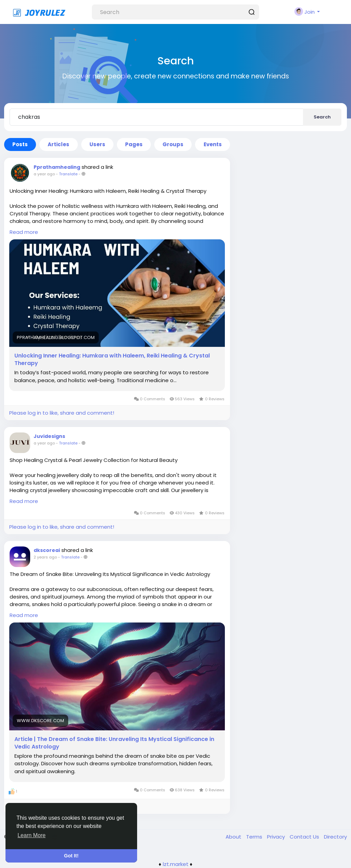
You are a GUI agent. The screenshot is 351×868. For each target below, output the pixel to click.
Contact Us (305, 837)
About (234, 837)
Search (322, 117)
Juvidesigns (49, 436)
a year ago (44, 174)
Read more (24, 232)
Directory (335, 837)
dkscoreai (47, 550)
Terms (255, 837)
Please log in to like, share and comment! (62, 413)
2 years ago (45, 557)
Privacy (277, 837)
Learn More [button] (32, 835)
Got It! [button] (71, 856)
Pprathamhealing (57, 167)
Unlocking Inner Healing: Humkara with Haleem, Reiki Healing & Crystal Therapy (112, 360)
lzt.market (176, 864)
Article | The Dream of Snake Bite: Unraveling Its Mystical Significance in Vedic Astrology (114, 743)
